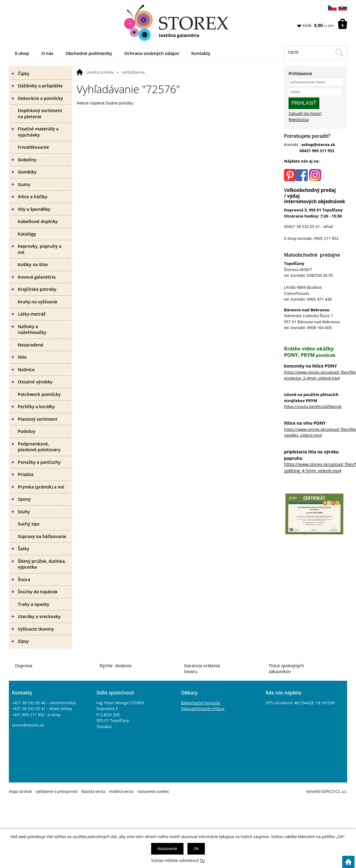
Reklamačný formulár (201, 703)
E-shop (22, 53)
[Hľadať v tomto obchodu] (339, 53)
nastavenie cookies (153, 791)
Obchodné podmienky (89, 53)
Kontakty (201, 53)
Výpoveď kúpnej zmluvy (203, 709)
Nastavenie (167, 849)
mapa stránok (20, 791)
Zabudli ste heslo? (305, 113)
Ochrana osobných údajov (152, 53)
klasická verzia (93, 791)
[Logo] (178, 23)
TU (202, 860)
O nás (47, 53)
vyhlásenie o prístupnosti (57, 791)
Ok (196, 849)
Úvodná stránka (100, 72)
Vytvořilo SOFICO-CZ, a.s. (327, 791)
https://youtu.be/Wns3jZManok (313, 406)
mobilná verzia (121, 791)
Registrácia (299, 119)
